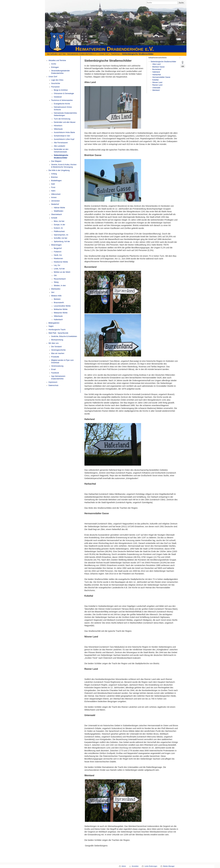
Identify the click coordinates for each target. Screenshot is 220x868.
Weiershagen (56, 245)
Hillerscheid (56, 194)
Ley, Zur (57, 265)
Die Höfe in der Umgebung (59, 170)
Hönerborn (58, 126)
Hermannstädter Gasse (161, 77)
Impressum (53, 382)
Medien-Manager (169, 866)
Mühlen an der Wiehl (62, 272)
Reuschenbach (60, 279)
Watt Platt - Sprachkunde (58, 333)
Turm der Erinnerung (62, 119)
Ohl (55, 275)
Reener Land (157, 85)
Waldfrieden (59, 211)
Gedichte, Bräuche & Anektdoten (64, 336)
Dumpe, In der (59, 225)
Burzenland (157, 69)
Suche (181, 3)
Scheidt (54, 218)
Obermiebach (57, 214)
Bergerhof (58, 248)
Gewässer (58, 97)
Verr (53, 292)
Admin (124, 866)
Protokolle (55, 357)
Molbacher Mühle (61, 309)
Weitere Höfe (56, 296)
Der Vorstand (56, 347)
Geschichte (56, 83)
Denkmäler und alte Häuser (65, 122)
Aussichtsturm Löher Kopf (64, 139)
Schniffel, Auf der (60, 238)
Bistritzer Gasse (158, 67)
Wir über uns (54, 343)
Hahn (53, 191)
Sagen (51, 326)
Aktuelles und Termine (57, 60)
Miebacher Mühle (61, 313)
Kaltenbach (58, 320)
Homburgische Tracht (57, 330)
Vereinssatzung (57, 366)
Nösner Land (157, 82)
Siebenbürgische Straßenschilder (138, 54)
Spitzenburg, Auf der (62, 242)
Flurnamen (55, 87)
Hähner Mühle (59, 208)
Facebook (55, 373)
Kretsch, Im (58, 228)
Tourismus (115, 54)
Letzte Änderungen (151, 866)
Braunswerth (59, 303)
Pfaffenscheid (59, 231)
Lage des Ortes (57, 80)
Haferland (156, 72)
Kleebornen (58, 259)
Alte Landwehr (59, 146)
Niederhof (55, 204)
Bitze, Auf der (59, 221)
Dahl (53, 184)
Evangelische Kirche (62, 104)
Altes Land (156, 64)
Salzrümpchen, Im (61, 235)
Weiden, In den (60, 286)
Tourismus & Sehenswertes (62, 100)
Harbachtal (157, 75)
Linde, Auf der (59, 269)
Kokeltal (155, 80)
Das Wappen (56, 161)
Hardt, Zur (58, 255)
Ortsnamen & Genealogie (64, 93)
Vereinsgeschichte (58, 350)
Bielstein (57, 299)
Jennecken (56, 201)
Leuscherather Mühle (62, 306)
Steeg (56, 282)
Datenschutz (53, 385)
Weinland (156, 90)
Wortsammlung (57, 340)
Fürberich (58, 252)
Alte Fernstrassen (61, 143)
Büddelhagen (56, 181)
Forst (53, 187)
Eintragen (55, 67)
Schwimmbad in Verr (62, 136)
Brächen (55, 177)
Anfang (54, 174)
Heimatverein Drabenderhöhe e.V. (82, 54)
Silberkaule (58, 129)
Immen (54, 197)
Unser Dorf (104, 54)
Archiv (54, 64)
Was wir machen (58, 353)
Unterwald (156, 88)
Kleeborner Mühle (61, 262)
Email (53, 369)
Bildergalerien (54, 323)
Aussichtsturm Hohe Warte (64, 132)
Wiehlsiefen (56, 289)
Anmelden (135, 866)
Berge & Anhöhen (61, 90)
